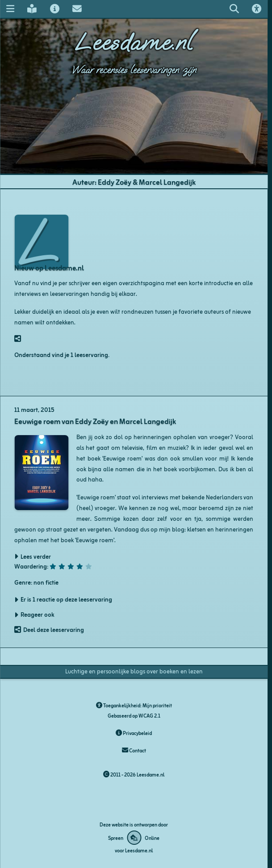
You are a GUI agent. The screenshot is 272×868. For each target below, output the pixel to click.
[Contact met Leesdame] (77, 9)
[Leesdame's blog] (32, 9)
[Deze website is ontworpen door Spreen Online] (134, 838)
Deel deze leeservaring (54, 629)
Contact (134, 750)
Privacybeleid (134, 733)
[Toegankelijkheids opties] (256, 9)
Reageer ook (38, 614)
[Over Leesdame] (54, 9)
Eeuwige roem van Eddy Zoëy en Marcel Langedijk (95, 421)
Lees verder (36, 556)
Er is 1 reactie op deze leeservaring (66, 599)
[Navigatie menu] (10, 9)
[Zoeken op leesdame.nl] (234, 9)
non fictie (46, 582)
